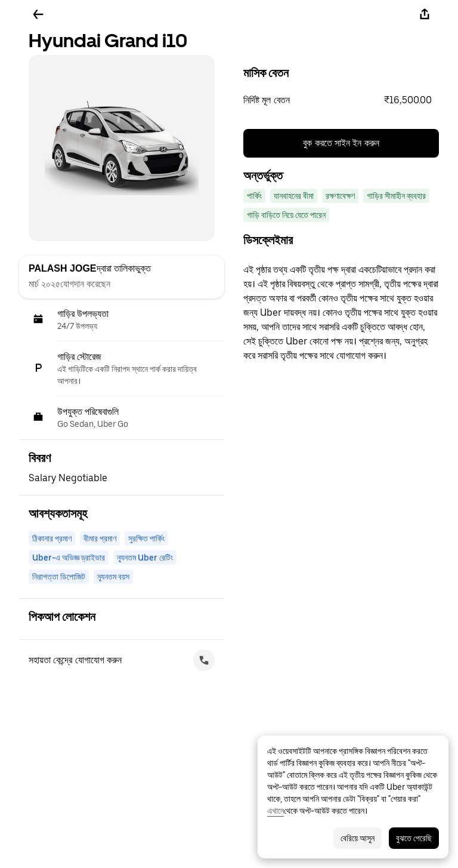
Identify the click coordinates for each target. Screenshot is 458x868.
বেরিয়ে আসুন (358, 838)
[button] (341, 100)
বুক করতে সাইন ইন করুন (341, 143)
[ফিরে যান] (38, 14)
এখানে (276, 811)
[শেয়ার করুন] (425, 14)
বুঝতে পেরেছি (414, 838)
